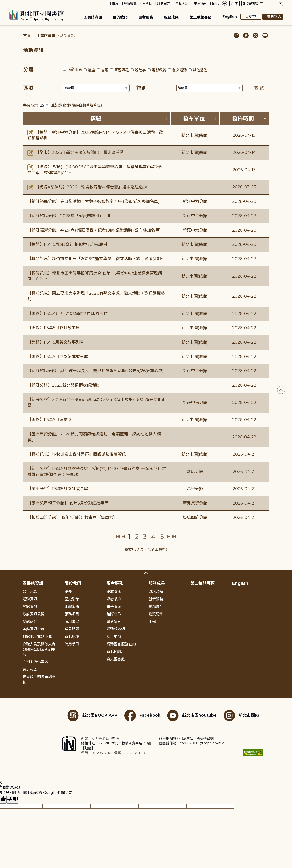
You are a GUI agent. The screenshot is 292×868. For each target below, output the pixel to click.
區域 (28, 88)
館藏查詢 (114, 592)
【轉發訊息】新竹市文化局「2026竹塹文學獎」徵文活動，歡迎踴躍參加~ (95, 259)
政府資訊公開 (34, 614)
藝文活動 (180, 70)
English (230, 17)
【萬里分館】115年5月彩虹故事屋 (58, 489)
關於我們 (120, 17)
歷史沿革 (72, 599)
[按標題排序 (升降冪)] (167, 118)
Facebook (142, 716)
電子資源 (114, 607)
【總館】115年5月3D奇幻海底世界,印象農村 (67, 244)
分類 (28, 70)
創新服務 (156, 599)
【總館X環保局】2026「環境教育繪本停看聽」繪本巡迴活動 (87, 187)
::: (2, 3)
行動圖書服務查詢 (121, 644)
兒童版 (147, 3)
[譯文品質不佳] (13, 800)
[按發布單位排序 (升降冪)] (216, 118)
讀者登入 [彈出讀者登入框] (273, 17)
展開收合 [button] (146, 573)
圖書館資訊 (93, 17)
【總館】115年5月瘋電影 (50, 420)
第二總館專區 (201, 17)
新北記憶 (72, 637)
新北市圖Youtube (192, 716)
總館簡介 (30, 621)
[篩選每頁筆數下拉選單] (44, 105)
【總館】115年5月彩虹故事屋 (54, 328)
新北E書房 (115, 652)
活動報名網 (116, 629)
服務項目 (72, 614)
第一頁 (118, 537)
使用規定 (72, 621)
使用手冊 (72, 644)
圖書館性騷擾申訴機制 (39, 680)
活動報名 (75, 69)
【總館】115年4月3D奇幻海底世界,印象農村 (68, 314)
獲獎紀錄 (156, 614)
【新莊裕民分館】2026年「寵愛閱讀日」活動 (69, 216)
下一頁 (169, 537)
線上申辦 (114, 637)
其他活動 (200, 70)
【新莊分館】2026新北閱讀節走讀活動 (63, 385)
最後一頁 (174, 537)
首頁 (115, 3)
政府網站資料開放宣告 (176, 738)
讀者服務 (146, 17)
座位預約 (200, 3)
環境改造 (156, 592)
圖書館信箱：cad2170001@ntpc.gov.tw (191, 743)
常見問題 (182, 3)
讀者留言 (164, 3)
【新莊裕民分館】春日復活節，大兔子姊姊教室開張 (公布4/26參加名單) (93, 201)
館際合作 (114, 614)
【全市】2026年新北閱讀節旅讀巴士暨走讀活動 (76, 152)
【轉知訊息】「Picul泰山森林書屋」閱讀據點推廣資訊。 (79, 454)
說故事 (140, 70)
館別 (141, 88)
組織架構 (72, 607)
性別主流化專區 (35, 662)
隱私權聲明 (205, 738)
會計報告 (30, 669)
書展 (105, 70)
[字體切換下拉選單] (235, 3)
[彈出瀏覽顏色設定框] (224, 3)
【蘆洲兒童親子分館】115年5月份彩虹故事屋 (68, 503)
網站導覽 (130, 3)
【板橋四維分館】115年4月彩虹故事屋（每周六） (72, 518)
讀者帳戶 (114, 599)
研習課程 (122, 70)
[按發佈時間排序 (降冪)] (265, 118)
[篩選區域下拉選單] (96, 88)
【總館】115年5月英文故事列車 (56, 342)
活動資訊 (30, 599)
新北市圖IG (241, 716)
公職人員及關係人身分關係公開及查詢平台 (39, 649)
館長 (68, 592)
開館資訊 (30, 607)
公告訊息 (30, 592)
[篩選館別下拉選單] (210, 88)
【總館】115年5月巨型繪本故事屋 (58, 357)
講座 (91, 70)
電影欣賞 (159, 70)
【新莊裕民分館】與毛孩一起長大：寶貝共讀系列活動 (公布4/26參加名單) (95, 371)
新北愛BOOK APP (92, 716)
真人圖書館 (116, 659)
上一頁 (123, 537)
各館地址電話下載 (37, 637)
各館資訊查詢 (34, 629)
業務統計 (156, 607)
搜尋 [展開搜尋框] (251, 17)
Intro (216, 3)
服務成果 (171, 17)
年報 (152, 621)
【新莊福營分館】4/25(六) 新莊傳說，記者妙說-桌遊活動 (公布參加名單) (94, 230)
